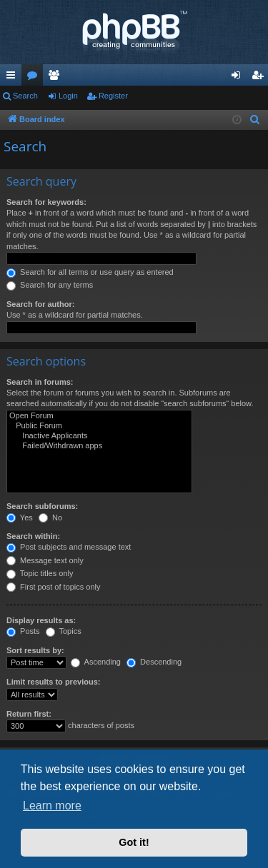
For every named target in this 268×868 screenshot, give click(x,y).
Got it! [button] (134, 842)
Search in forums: (40, 382)
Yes (20, 518)
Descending (154, 662)
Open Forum (99, 416)
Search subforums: (42, 506)
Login (68, 96)
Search (25, 96)
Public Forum (99, 426)
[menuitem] (255, 120)
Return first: (29, 714)
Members (56, 78)
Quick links (14, 78)
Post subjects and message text (69, 547)
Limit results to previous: (53, 682)
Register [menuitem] (260, 78)
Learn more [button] (52, 806)
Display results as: (41, 620)
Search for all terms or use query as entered (90, 272)
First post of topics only (54, 587)
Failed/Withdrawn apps (99, 446)
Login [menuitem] (239, 78)
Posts (23, 631)
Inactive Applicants (99, 436)
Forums (35, 78)
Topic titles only (40, 573)
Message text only (45, 560)
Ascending (96, 662)
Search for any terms (50, 285)
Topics (64, 631)
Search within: (33, 536)
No (50, 518)
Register (113, 96)
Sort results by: (35, 650)
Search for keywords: (46, 202)
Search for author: (40, 304)
